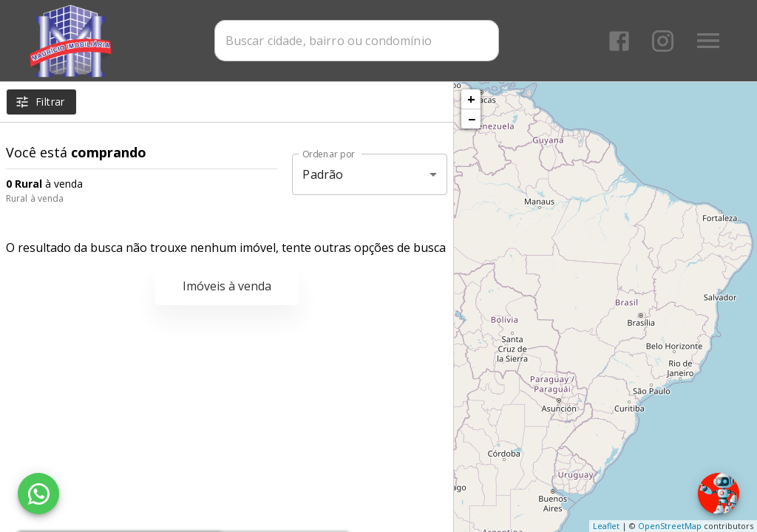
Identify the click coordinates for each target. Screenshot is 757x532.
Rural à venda (35, 198)
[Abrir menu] (708, 41)
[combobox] (357, 41)
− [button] (472, 119)
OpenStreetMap (670, 526)
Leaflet (606, 526)
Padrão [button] (323, 174)
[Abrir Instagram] (663, 41)
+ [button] (471, 99)
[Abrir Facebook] (619, 41)
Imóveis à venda (227, 286)
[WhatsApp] (38, 494)
